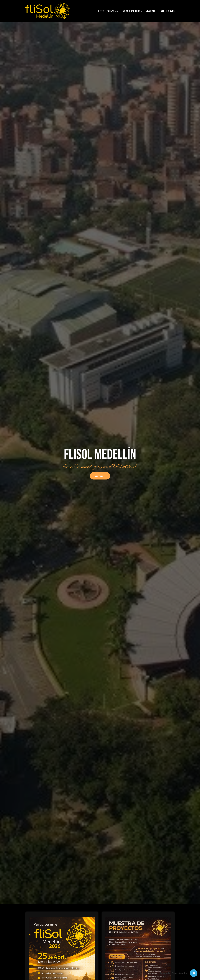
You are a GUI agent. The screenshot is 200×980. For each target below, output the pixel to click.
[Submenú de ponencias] (119, 11)
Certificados (100, 476)
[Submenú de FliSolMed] (157, 11)
